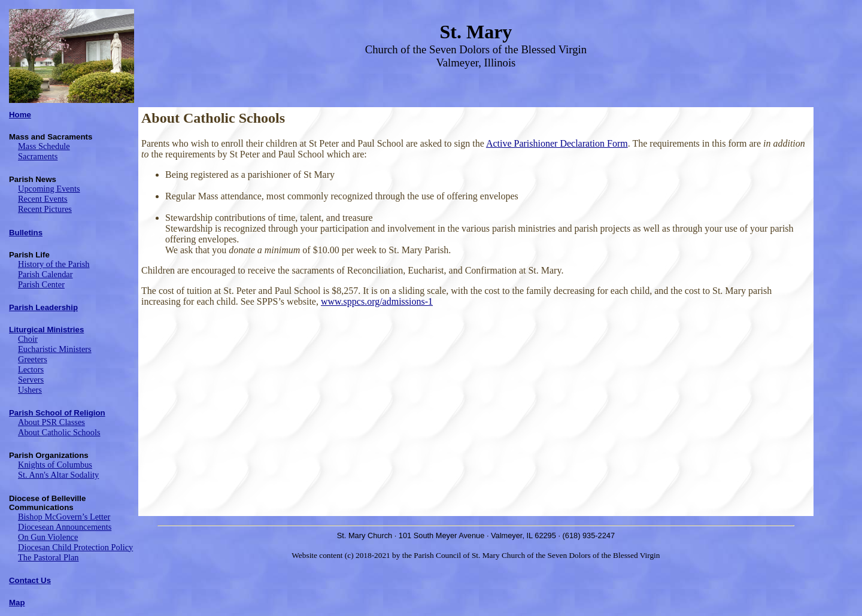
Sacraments (38, 156)
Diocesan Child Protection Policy (75, 547)
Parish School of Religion (57, 413)
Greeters (33, 359)
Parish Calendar (45, 274)
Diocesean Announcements (65, 527)
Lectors (31, 369)
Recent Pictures (45, 209)
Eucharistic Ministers (55, 349)
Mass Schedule (44, 146)
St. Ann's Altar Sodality (58, 475)
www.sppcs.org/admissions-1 (377, 301)
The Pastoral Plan (48, 557)
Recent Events (43, 199)
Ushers (30, 390)
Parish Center (41, 284)
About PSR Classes (51, 422)
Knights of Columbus (55, 465)
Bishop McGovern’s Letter (64, 517)
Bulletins (26, 233)
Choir (28, 339)
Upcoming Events (49, 189)
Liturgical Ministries (46, 330)
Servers (31, 380)
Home (20, 115)
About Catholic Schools (59, 432)
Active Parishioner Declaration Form (557, 143)
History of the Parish (54, 264)
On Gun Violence (48, 537)
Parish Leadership (43, 307)
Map (17, 603)
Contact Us (30, 580)
